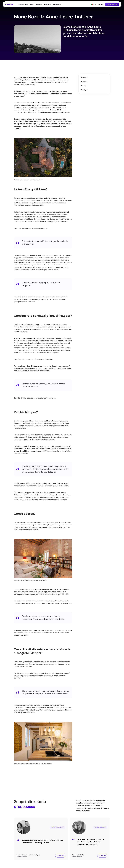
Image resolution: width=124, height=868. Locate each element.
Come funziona (23, 4)
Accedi (101, 4)
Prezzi (32, 4)
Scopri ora (60, 856)
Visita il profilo (96, 51)
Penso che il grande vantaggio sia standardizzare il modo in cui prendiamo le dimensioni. (91, 842)
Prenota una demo (112, 4)
